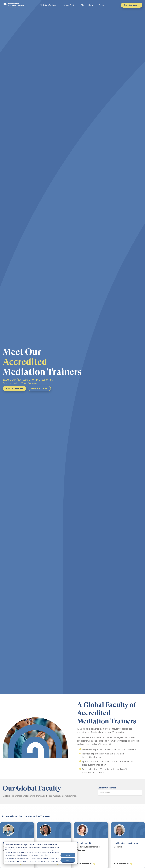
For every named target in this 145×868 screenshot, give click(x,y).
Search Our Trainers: (107, 788)
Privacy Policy (43, 855)
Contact (102, 5)
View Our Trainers (14, 388)
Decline (68, 860)
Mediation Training (48, 5)
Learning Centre (69, 5)
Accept (68, 855)
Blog (83, 5)
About (91, 5)
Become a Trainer (39, 388)
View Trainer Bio (85, 864)
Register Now (130, 5)
